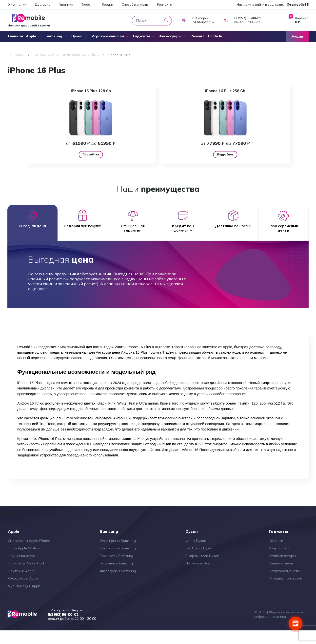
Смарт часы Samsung (118, 561)
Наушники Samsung (116, 576)
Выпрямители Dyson (202, 569)
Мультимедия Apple (24, 599)
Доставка (43, 4)
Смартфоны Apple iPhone (29, 554)
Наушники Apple (21, 569)
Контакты (165, 4)
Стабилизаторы (282, 569)
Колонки (276, 554)
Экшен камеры (281, 576)
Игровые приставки (286, 591)
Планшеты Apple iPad (26, 576)
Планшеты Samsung (117, 569)
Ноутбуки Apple (21, 584)
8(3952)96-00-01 (248, 18)
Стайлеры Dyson (199, 561)
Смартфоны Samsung (118, 554)
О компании (17, 4)
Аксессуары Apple (23, 591)
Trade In (88, 4)
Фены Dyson (196, 554)
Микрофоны (279, 561)
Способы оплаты (135, 4)
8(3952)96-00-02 (69, 628)
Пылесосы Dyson (199, 576)
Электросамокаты (284, 584)
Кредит (108, 4)
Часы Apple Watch (23, 561)
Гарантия (66, 4)
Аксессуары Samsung (118, 584)
